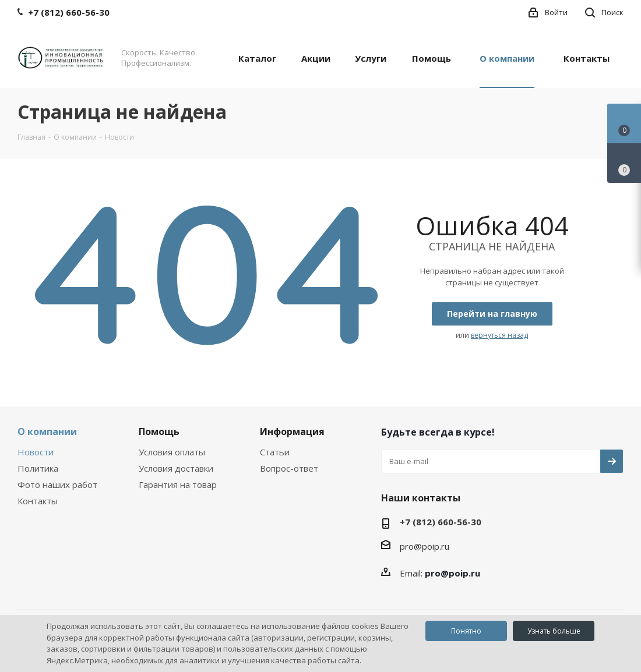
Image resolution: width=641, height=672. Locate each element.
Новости (36, 452)
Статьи (275, 452)
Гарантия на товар (178, 484)
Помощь (159, 432)
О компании (47, 432)
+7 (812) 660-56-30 (441, 522)
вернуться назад (499, 335)
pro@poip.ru (425, 546)
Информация (292, 432)
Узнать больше (554, 631)
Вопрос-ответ (289, 468)
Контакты (38, 501)
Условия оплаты (172, 452)
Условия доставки (176, 468)
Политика (38, 468)
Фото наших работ (57, 484)
